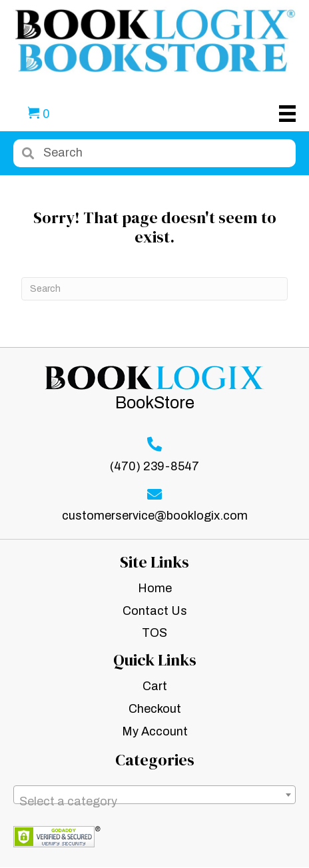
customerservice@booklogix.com (155, 516)
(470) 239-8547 (154, 466)
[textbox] (154, 801)
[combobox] (154, 795)
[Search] (154, 289)
